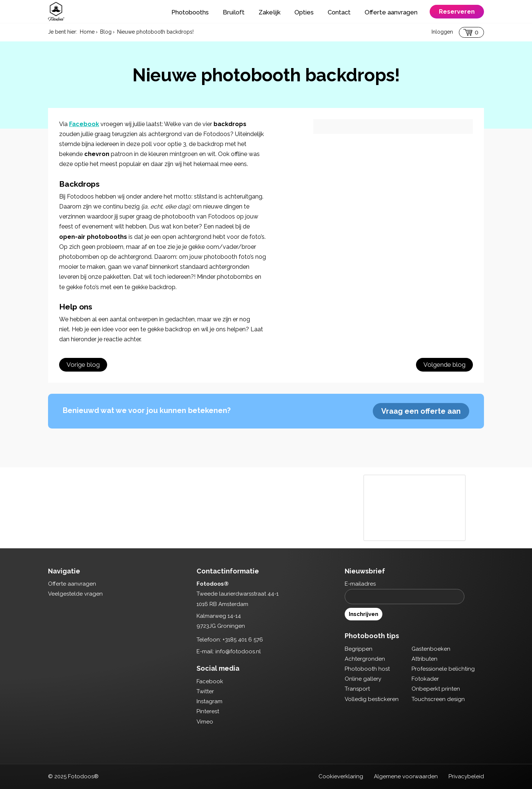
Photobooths (190, 12)
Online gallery (363, 679)
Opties (304, 12)
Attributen (424, 659)
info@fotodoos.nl (238, 651)
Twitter (205, 691)
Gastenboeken (431, 649)
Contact (339, 12)
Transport (357, 689)
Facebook (84, 124)
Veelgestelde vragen (75, 594)
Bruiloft (234, 12)
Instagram (209, 701)
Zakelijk (270, 12)
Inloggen (442, 32)
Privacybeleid (466, 776)
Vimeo (205, 722)
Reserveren (457, 11)
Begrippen (359, 649)
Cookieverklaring (341, 776)
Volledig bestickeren (372, 699)
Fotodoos (56, 11)
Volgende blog (444, 365)
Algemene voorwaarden (406, 776)
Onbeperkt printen (436, 689)
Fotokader (425, 679)
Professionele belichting (443, 669)
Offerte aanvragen (391, 12)
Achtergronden (365, 659)
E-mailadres (360, 584)
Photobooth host (367, 669)
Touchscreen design (438, 699)
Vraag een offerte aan (421, 411)
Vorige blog (83, 365)
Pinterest (208, 711)
